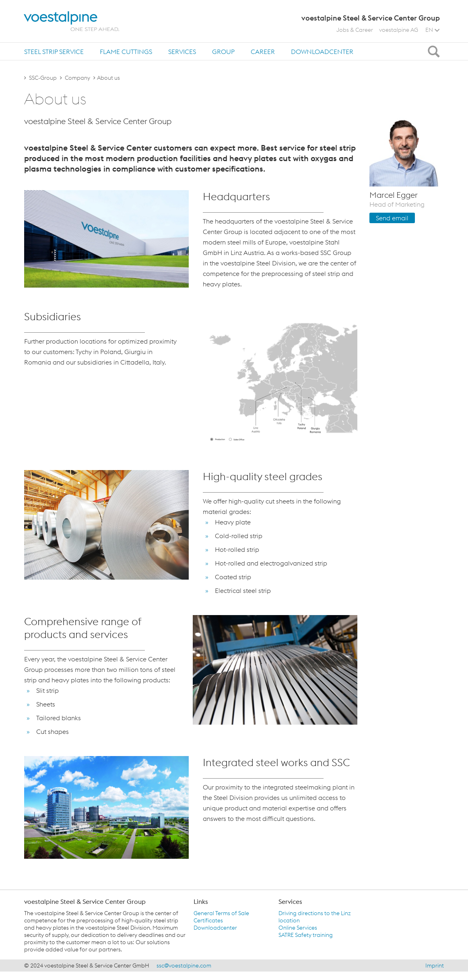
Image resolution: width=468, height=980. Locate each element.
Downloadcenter (322, 52)
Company (77, 78)
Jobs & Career (355, 30)
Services (182, 52)
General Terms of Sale (221, 913)
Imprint (435, 965)
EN (432, 30)
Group (223, 52)
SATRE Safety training (306, 935)
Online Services (298, 928)
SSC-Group (43, 78)
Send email (392, 218)
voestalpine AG (399, 30)
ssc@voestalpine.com (184, 965)
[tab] (54, 51)
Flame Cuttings (126, 52)
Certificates (208, 920)
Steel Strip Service (54, 52)
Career (263, 52)
